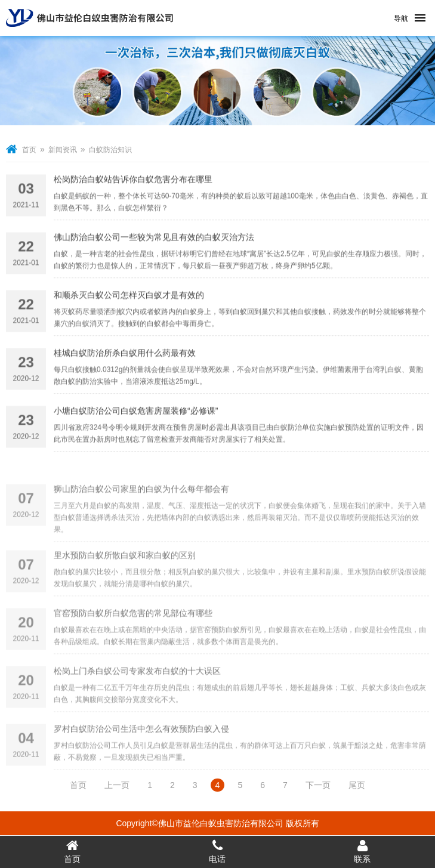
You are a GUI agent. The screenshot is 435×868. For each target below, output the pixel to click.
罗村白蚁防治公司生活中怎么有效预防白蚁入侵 (141, 746)
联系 (362, 851)
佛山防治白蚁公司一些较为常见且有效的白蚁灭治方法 (154, 239)
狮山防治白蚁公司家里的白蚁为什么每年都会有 (141, 509)
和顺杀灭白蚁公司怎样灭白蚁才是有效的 (129, 297)
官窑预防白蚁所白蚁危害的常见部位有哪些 (133, 630)
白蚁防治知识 (110, 150)
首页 (29, 150)
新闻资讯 (63, 150)
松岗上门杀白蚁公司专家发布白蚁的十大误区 (137, 688)
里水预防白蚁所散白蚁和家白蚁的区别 (125, 572)
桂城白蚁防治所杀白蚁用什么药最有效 (125, 355)
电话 (217, 851)
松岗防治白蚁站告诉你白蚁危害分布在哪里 (133, 181)
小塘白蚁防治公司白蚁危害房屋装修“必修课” (136, 413)
